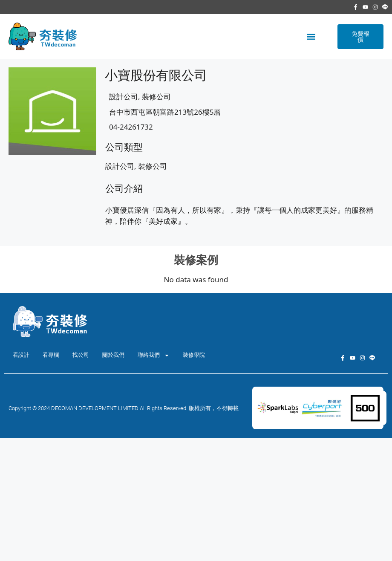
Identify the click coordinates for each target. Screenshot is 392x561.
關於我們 (113, 355)
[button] (311, 36)
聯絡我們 (154, 355)
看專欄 (51, 355)
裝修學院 (194, 355)
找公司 (81, 355)
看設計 (21, 355)
